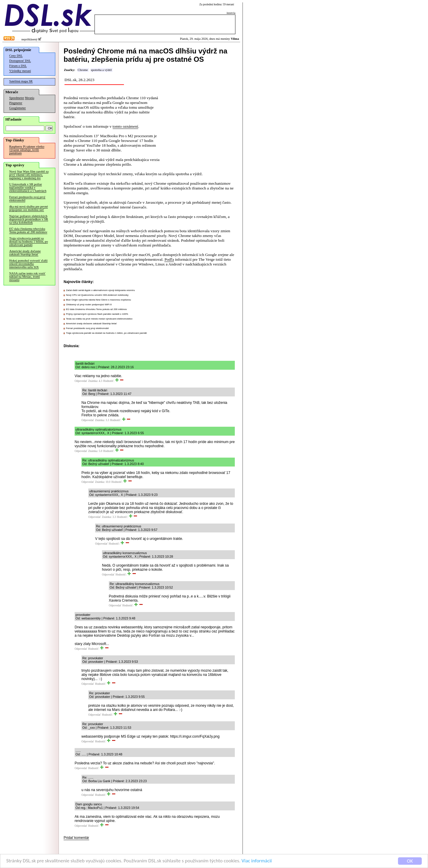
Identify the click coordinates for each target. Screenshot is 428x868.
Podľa (169, 259)
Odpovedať (81, 381)
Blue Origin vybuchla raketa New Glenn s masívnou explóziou (99, 300)
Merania (30, 98)
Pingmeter (16, 103)
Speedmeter (17, 98)
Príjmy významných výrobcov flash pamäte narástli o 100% (97, 314)
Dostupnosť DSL (20, 61)
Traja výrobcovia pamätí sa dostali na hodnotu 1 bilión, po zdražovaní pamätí (29, 242)
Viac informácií (257, 862)
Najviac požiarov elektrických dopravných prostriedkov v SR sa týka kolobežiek (29, 219)
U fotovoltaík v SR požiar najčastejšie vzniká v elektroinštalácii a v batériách (28, 188)
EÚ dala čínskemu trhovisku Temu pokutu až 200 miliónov (28, 230)
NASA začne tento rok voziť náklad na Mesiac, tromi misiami (27, 277)
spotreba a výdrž (101, 70)
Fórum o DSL (18, 66)
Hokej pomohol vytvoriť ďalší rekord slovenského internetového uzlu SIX (28, 264)
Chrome (83, 70)
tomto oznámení (125, 126)
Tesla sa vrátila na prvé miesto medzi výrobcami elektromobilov (99, 319)
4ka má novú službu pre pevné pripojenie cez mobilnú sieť (29, 208)
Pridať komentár (76, 838)
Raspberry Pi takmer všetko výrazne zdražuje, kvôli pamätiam (27, 150)
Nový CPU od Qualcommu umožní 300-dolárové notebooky (97, 295)
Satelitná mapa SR (21, 81)
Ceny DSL (16, 56)
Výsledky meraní (20, 71)
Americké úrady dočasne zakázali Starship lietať (25, 253)
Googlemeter (18, 108)
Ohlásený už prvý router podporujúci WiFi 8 (89, 305)
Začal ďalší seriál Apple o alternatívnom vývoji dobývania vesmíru (100, 290)
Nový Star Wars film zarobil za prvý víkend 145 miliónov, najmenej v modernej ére (29, 175)
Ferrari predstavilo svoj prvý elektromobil (27, 199)
